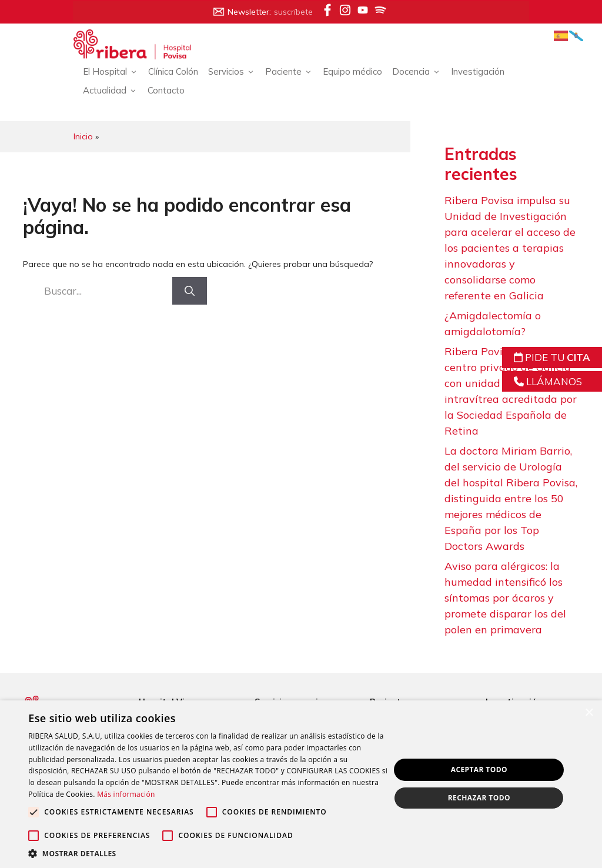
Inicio (86, 136)
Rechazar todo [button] (478, 798)
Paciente (292, 72)
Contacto (169, 90)
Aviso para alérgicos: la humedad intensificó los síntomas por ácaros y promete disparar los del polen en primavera (506, 598)
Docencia (420, 72)
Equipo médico (355, 71)
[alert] (301, 784)
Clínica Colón (176, 71)
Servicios (235, 72)
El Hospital (114, 72)
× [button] (589, 713)
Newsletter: (262, 12)
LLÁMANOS (548, 381)
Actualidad (113, 91)
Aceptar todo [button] (478, 769)
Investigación (481, 71)
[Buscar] (190, 291)
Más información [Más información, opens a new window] (210, 794)
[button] (204, 853)
